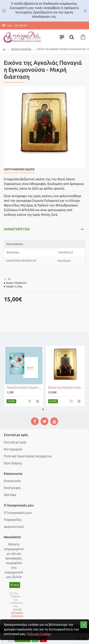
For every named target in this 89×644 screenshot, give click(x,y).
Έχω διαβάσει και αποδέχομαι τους (16, 605)
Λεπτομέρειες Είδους (19, 169)
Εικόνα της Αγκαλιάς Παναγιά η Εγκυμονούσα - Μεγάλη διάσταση (66, 387)
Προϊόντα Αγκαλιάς (21, 49)
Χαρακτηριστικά (17, 229)
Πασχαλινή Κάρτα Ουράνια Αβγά (24, 387)
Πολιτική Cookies (39, 634)
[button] (43, 409)
